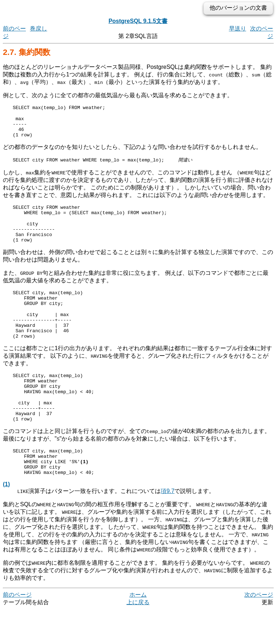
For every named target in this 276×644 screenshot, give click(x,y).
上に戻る (138, 637)
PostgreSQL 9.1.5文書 (138, 21)
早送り (238, 29)
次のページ (259, 629)
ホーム (138, 629)
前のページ (17, 629)
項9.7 (167, 526)
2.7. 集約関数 (27, 52)
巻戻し (38, 29)
